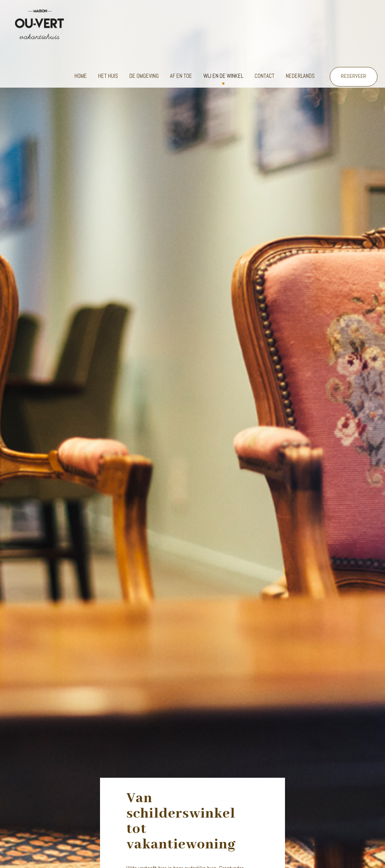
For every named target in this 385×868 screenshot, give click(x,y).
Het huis (108, 76)
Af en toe (181, 76)
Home (81, 76)
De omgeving (144, 76)
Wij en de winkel (223, 76)
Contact (264, 76)
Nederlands (300, 76)
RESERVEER (354, 76)
